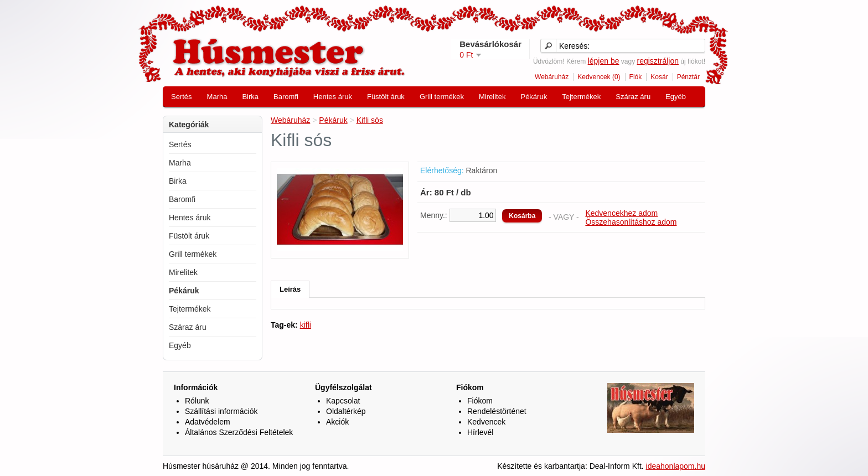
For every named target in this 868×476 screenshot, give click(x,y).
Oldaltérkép (346, 411)
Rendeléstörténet (497, 411)
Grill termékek (442, 97)
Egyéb (676, 97)
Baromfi (286, 97)
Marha (217, 97)
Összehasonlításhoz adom (631, 222)
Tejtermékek (581, 97)
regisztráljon (657, 61)
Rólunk (197, 401)
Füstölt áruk (386, 97)
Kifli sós (370, 120)
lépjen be (604, 61)
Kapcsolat (343, 401)
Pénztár (688, 77)
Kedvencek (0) (599, 77)
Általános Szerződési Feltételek (239, 432)
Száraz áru (633, 97)
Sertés (182, 97)
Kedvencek (486, 422)
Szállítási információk (221, 411)
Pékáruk (534, 97)
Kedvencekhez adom (621, 213)
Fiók (636, 77)
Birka (250, 97)
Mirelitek (492, 97)
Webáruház (552, 77)
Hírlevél (480, 432)
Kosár (659, 77)
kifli (306, 325)
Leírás (290, 289)
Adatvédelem (208, 422)
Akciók (337, 422)
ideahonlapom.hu (676, 466)
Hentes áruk (333, 97)
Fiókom (480, 401)
